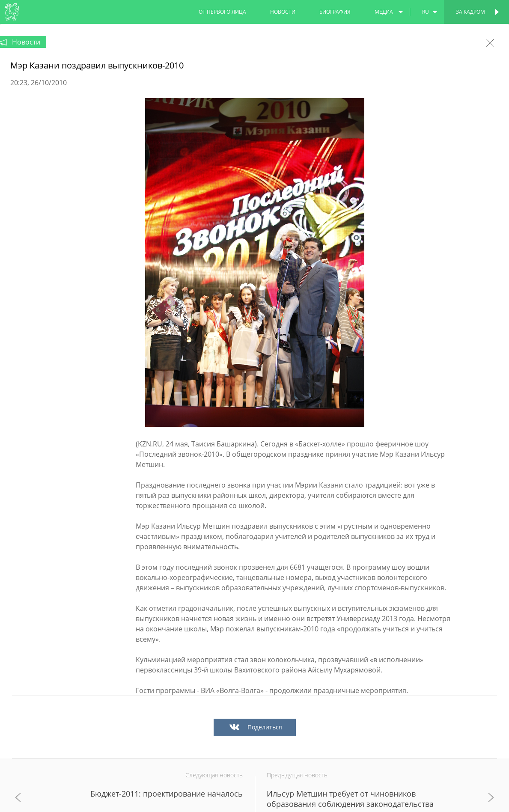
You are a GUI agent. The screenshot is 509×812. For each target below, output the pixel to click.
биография (335, 12)
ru (426, 12)
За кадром (470, 12)
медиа (384, 12)
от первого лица (222, 12)
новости (283, 12)
